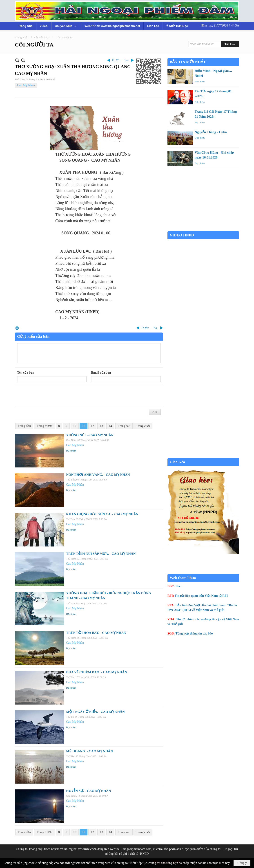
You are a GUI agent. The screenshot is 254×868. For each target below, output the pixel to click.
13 (101, 426)
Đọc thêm (71, 451)
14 (110, 426)
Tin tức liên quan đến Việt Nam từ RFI (201, 596)
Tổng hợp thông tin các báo (194, 633)
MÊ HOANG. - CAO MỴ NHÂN (89, 751)
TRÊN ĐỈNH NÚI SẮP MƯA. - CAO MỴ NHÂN (101, 554)
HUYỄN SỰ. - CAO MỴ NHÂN (89, 791)
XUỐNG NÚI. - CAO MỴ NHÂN (90, 435)
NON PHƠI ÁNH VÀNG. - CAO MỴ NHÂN (98, 475)
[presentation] (51, 396)
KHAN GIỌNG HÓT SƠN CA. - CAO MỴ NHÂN (102, 514)
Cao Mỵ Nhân (26, 85)
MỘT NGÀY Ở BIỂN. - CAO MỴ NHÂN (95, 712)
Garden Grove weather (203, 229)
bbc (178, 586)
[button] (66, 26)
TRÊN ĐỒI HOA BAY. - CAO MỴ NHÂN (96, 633)
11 (84, 426)
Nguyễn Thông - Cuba (211, 132)
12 (92, 426)
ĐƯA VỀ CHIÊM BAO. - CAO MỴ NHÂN (97, 672)
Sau (127, 60)
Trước (116, 60)
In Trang (17, 328)
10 (75, 426)
